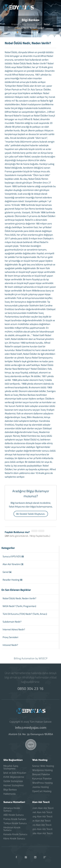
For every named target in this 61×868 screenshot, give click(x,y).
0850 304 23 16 (30, 688)
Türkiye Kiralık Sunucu (15, 823)
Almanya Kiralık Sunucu (12, 809)
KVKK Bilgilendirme (14, 777)
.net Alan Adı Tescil (42, 812)
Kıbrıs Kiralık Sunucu (14, 839)
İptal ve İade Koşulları (15, 773)
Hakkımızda (10, 794)
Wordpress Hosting (42, 770)
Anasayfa (16, 24)
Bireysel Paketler (41, 774)
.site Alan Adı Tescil (42, 833)
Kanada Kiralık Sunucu (15, 834)
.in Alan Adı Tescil (41, 821)
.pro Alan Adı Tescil (42, 829)
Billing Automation (24, 658)
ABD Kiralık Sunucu (14, 815)
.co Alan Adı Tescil (42, 825)
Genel (39, 24)
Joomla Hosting (41, 787)
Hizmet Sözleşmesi (14, 785)
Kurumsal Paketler (42, 779)
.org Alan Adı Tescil (42, 817)
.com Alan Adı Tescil (43, 808)
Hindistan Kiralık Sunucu (12, 829)
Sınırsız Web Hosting (43, 766)
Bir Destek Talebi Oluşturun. (31, 514)
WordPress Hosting (42, 783)
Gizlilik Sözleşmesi (13, 781)
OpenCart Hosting (42, 791)
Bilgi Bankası (28, 24)
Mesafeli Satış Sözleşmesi (11, 767)
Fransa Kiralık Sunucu (15, 819)
